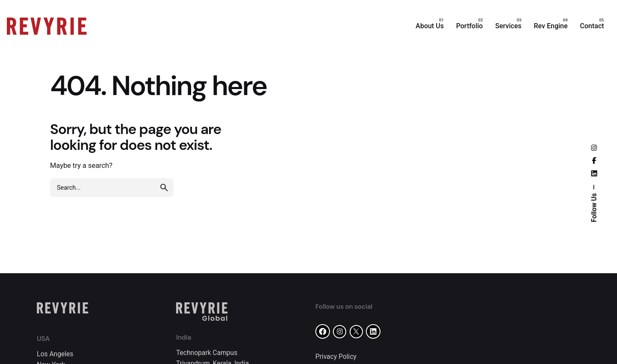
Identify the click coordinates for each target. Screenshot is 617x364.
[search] (164, 188)
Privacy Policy (336, 357)
